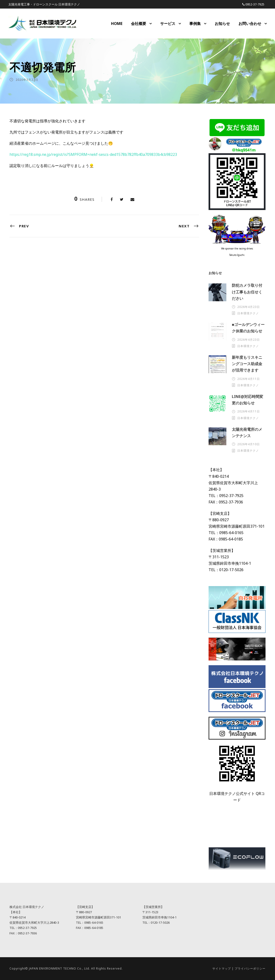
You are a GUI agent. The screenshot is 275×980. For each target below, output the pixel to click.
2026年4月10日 (249, 444)
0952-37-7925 (255, 4)
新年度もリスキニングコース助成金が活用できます (247, 364)
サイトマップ (222, 968)
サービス (168, 24)
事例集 (195, 24)
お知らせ (222, 24)
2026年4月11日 (249, 379)
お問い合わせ (250, 24)
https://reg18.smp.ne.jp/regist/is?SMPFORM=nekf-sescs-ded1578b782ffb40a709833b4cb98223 (93, 154)
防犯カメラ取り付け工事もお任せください (247, 292)
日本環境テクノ (248, 313)
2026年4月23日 (249, 307)
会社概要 (139, 24)
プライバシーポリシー (250, 968)
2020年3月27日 (27, 80)
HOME (117, 24)
